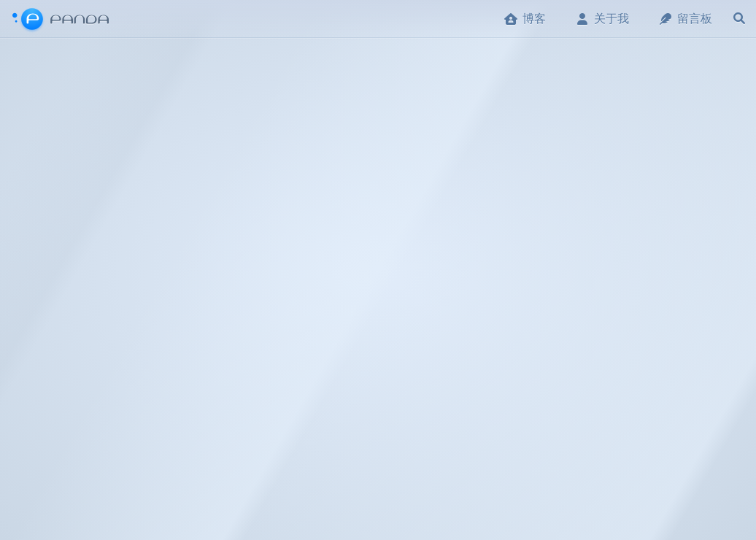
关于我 (602, 19)
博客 (525, 19)
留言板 (685, 19)
